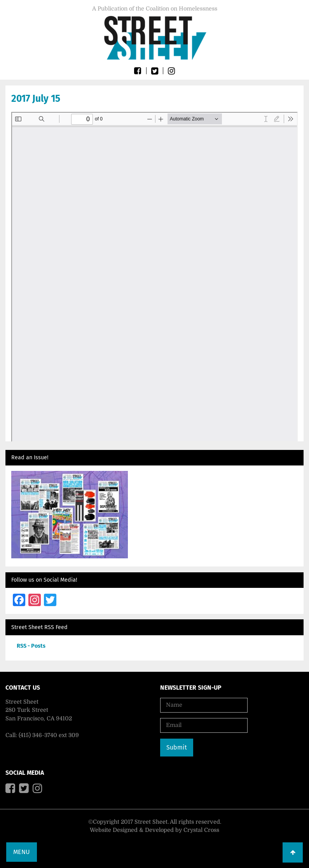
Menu (22, 852)
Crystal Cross (201, 830)
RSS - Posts (31, 646)
